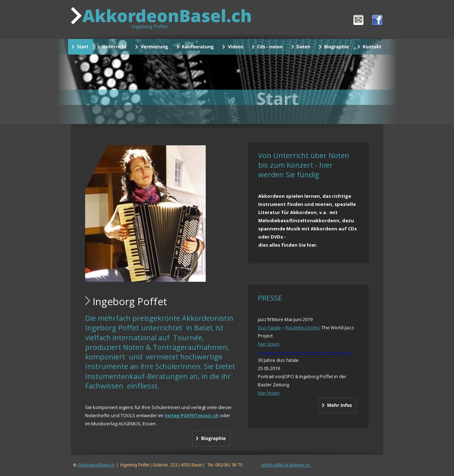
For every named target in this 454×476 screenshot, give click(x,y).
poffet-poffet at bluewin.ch (286, 465)
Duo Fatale (269, 327)
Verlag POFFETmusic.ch (192, 415)
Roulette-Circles (302, 327)
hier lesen (269, 344)
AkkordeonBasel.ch (96, 465)
